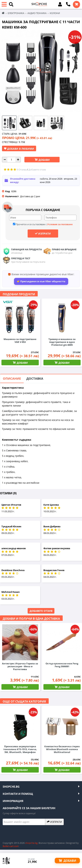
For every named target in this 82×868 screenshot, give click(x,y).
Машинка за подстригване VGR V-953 (20, 341)
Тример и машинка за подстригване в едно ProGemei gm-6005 (62, 342)
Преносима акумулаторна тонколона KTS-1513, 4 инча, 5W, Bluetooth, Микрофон (20, 749)
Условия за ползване (60, 224)
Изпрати (43, 233)
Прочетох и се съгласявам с (43, 224)
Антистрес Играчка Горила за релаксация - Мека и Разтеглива (20, 666)
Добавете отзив (41, 611)
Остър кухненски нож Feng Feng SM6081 (62, 665)
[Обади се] (68, 4)
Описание (12, 378)
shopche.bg (31, 843)
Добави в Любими (19, 149)
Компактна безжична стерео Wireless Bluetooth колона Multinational (62, 749)
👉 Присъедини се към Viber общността (41, 281)
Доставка (35, 378)
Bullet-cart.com (11, 846)
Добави (44, 160)
